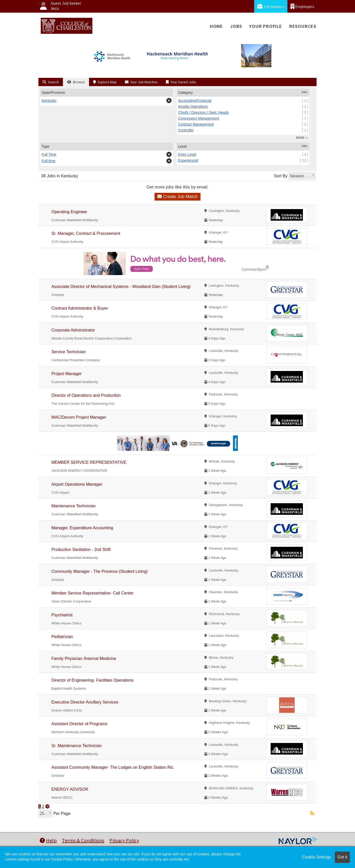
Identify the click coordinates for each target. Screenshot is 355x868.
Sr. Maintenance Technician (76, 746)
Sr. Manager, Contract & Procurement (86, 233)
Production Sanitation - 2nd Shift (81, 549)
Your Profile (266, 26)
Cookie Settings (317, 857)
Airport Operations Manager (77, 484)
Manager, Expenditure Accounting (82, 528)
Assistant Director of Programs (79, 724)
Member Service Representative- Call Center (92, 593)
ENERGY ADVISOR (70, 789)
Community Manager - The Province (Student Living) (99, 571)
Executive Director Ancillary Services (85, 702)
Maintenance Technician (73, 506)
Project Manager (66, 374)
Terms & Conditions (83, 840)
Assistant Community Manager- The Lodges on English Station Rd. (113, 767)
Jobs (236, 26)
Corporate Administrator (73, 330)
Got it (342, 857)
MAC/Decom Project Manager (79, 417)
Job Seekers (271, 6)
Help (48, 840)
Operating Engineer (69, 212)
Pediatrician (62, 637)
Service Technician (68, 352)
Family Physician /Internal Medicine (84, 659)
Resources (303, 26)
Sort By (281, 176)
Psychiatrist (62, 615)
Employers (302, 6)
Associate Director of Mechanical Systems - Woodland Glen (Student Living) (121, 287)
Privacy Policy (124, 840)
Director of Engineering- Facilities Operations (92, 680)
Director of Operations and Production (86, 395)
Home (216, 26)
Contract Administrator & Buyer (80, 308)
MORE (302, 138)
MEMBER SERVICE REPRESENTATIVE (89, 462)
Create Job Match (177, 197)
